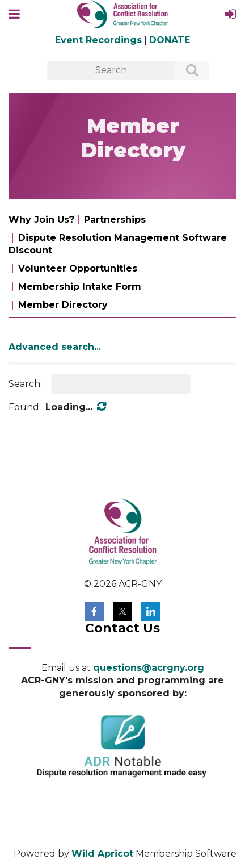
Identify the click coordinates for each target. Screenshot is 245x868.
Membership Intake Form (80, 287)
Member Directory (63, 305)
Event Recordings (98, 40)
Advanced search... (55, 347)
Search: (25, 384)
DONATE (170, 40)
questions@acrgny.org (149, 668)
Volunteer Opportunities (78, 268)
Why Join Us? (41, 220)
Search (186, 71)
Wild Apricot (102, 854)
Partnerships (115, 220)
